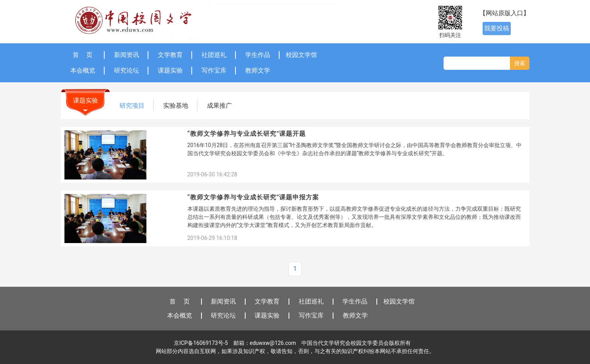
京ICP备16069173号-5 (201, 343)
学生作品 (258, 55)
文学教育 (170, 55)
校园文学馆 (301, 55)
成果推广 (219, 106)
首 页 (83, 55)
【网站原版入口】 (504, 13)
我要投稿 (497, 28)
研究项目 (132, 106)
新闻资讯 (127, 55)
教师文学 (258, 70)
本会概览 (83, 70)
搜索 (520, 63)
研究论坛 (127, 70)
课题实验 (170, 70)
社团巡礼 (214, 55)
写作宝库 (214, 70)
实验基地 (176, 106)
